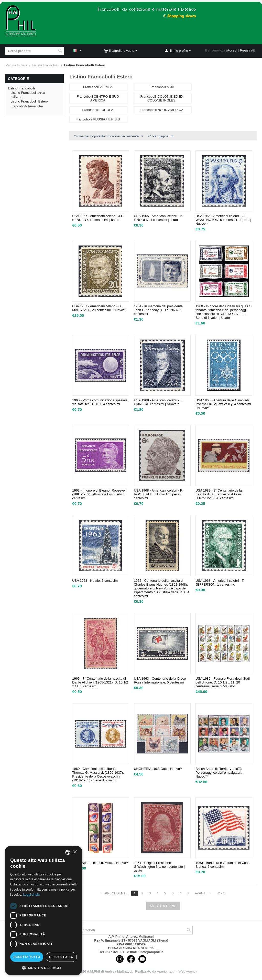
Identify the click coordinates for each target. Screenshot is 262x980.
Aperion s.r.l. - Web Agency (177, 971)
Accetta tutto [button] (27, 957)
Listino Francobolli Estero (29, 101)
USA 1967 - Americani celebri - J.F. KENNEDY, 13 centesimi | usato (98, 218)
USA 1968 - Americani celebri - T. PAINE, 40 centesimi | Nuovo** (158, 402)
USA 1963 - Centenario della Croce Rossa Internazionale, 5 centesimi (160, 680)
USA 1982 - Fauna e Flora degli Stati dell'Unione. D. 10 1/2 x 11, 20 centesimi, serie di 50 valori (223, 682)
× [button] (75, 852)
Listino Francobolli (46, 65)
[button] (43, 967)
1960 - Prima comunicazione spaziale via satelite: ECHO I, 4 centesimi (100, 402)
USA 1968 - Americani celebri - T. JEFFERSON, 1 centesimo (220, 583)
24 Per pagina (161, 136)
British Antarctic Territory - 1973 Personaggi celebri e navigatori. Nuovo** (219, 773)
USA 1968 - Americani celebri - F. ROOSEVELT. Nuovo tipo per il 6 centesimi (158, 494)
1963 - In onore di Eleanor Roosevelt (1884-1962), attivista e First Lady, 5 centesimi (99, 494)
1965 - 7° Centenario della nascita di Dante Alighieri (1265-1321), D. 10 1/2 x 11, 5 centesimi (100, 682)
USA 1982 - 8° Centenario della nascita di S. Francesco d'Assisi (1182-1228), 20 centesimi (219, 494)
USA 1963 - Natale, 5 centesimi (95, 581)
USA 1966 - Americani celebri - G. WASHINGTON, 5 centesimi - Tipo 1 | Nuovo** (223, 220)
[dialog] (43, 910)
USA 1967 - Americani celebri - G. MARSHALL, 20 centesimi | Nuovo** (99, 308)
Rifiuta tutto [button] (61, 957)
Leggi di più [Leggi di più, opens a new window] (31, 895)
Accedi (232, 50)
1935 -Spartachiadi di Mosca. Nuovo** (100, 863)
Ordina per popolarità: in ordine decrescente (108, 136)
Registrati (247, 50)
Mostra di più (163, 906)
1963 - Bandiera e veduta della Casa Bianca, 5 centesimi (222, 865)
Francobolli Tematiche (27, 106)
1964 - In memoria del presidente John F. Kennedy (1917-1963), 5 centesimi (158, 310)
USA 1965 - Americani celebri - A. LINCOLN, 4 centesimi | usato (158, 218)
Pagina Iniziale (17, 65)
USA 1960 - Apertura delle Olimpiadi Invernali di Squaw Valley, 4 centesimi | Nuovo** (223, 404)
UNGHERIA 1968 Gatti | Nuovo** (158, 769)
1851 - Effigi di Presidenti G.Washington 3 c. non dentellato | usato (159, 867)
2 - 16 (222, 893)
